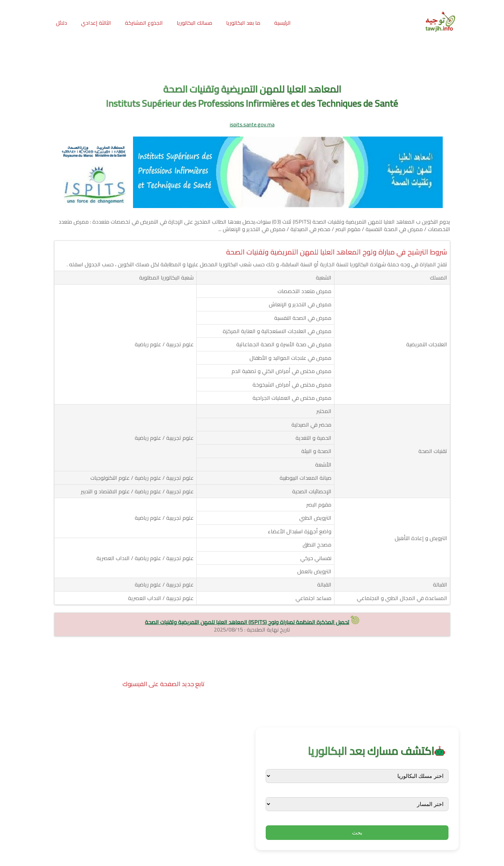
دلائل (61, 23)
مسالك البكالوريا (194, 23)
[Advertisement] (252, 61)
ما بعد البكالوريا (243, 23)
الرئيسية (282, 23)
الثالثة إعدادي (96, 23)
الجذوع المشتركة (144, 23)
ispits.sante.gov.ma (252, 124)
